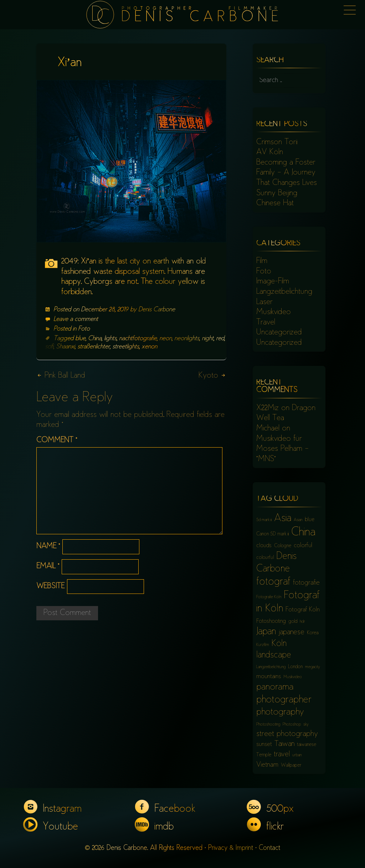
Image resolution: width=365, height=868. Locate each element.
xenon (149, 347)
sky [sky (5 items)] (306, 725)
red (220, 339)
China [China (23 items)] (303, 533)
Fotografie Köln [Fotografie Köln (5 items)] (269, 597)
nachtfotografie (138, 339)
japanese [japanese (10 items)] (291, 633)
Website (50, 587)
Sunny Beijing (277, 193)
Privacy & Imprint (231, 848)
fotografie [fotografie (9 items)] (306, 583)
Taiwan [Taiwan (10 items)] (284, 744)
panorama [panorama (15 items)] (275, 687)
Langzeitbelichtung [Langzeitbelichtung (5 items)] (271, 667)
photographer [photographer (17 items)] (284, 700)
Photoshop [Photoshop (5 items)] (292, 725)
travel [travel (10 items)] (282, 755)
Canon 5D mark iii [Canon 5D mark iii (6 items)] (273, 534)
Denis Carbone (157, 310)
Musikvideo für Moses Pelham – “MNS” (282, 449)
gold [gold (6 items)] (293, 622)
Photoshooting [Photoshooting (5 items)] (268, 725)
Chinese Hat (275, 203)
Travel (266, 323)
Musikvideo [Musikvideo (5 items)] (293, 677)
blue (80, 339)
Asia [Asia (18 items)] (283, 519)
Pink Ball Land (61, 376)
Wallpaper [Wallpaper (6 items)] (291, 765)
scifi (49, 347)
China (95, 339)
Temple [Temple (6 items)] (264, 755)
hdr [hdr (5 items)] (302, 622)
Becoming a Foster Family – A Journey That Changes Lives (287, 173)
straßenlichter (94, 347)
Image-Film (273, 282)
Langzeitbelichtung (284, 292)
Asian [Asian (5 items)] (298, 520)
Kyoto (212, 376)
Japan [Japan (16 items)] (266, 632)
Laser (264, 302)
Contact (269, 848)
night (208, 339)
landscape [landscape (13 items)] (274, 655)
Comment (57, 441)
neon (166, 339)
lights (110, 339)
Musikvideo (274, 312)
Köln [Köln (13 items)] (279, 644)
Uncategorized (279, 333)
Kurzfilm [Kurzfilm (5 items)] (263, 645)
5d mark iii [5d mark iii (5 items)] (264, 520)
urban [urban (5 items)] (297, 755)
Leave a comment (76, 319)
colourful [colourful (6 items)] (265, 558)
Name (48, 547)
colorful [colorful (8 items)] (303, 546)
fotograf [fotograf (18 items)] (273, 582)
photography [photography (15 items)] (280, 712)
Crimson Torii (277, 142)
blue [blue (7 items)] (310, 520)
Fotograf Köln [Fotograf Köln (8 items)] (303, 610)
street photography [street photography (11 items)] (287, 734)
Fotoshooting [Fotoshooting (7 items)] (271, 622)
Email (48, 567)
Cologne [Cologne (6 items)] (283, 546)
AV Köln (270, 152)
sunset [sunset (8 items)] (264, 745)
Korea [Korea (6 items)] (313, 633)
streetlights (126, 347)
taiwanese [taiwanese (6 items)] (307, 745)
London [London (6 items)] (295, 667)
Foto (84, 329)
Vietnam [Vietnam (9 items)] (267, 765)
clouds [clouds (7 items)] (264, 546)
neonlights (187, 339)
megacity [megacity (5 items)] (313, 667)
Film (262, 261)
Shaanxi (65, 347)
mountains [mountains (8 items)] (269, 677)
